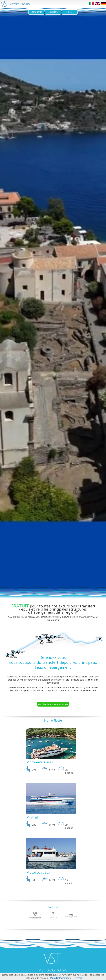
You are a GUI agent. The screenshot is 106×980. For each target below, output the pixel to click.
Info (70, 12)
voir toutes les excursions (53, 704)
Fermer (78, 978)
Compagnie (36, 12)
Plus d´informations (60, 978)
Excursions (53, 12)
